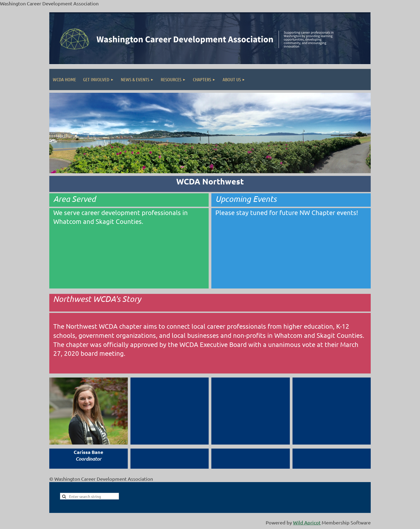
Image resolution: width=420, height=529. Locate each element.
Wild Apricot (307, 522)
